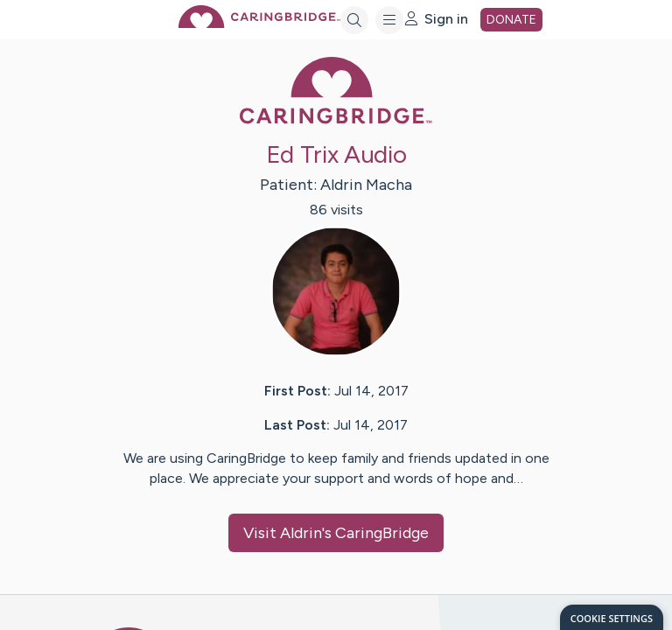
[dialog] (612, 617)
